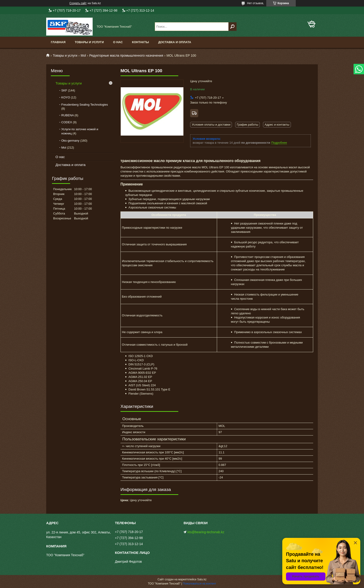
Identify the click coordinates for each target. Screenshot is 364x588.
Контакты (141, 42)
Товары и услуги (89, 42)
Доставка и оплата (175, 42)
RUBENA (67, 115)
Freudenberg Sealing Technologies (85, 105)
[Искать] (232, 27)
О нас (118, 42)
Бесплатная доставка (194, 113)
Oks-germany (70, 141)
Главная (58, 42)
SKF (64, 90)
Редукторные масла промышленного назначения (126, 55)
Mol (83, 55)
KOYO (66, 97)
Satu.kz (202, 579)
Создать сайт (78, 3)
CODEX (67, 122)
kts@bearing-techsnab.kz (206, 532)
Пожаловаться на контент (200, 584)
